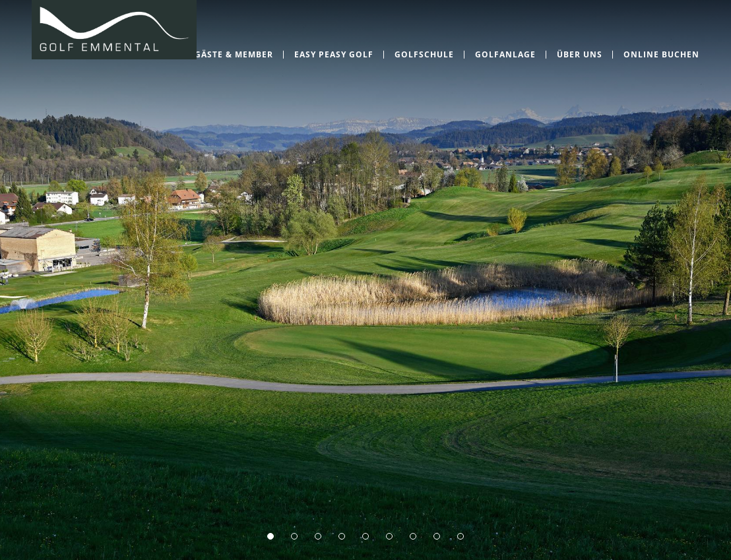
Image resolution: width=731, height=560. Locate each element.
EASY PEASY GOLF (334, 54)
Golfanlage (505, 54)
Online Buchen (661, 54)
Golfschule (424, 54)
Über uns (580, 54)
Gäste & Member (234, 54)
